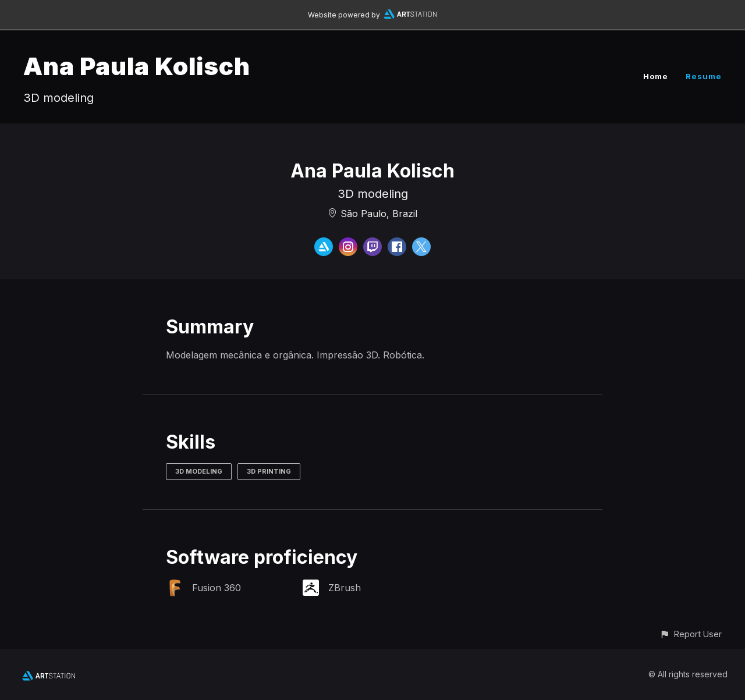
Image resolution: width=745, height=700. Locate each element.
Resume (704, 76)
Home (656, 76)
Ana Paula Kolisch (137, 66)
